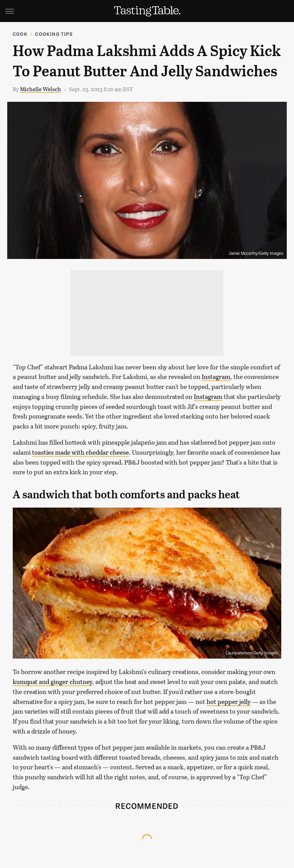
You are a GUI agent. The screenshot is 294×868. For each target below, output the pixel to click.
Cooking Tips (54, 34)
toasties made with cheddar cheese (80, 452)
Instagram (216, 377)
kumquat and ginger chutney (52, 682)
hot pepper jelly (229, 702)
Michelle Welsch (40, 89)
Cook (20, 34)
